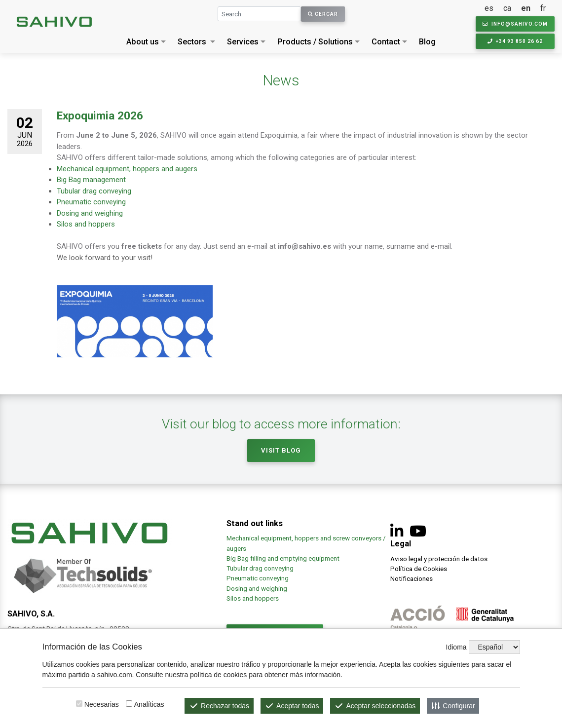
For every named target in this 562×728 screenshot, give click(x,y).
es (489, 8)
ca (507, 8)
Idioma (456, 647)
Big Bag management (91, 180)
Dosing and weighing (90, 213)
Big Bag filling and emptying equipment (283, 558)
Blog (427, 42)
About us (143, 42)
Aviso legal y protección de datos (439, 559)
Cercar (323, 14)
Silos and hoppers (86, 224)
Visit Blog (281, 450)
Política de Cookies (419, 569)
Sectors (192, 42)
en (526, 8)
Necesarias (102, 704)
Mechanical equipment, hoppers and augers (127, 169)
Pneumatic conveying (91, 202)
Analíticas (149, 704)
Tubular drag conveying (94, 191)
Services (243, 42)
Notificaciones (412, 578)
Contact (386, 42)
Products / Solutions (315, 42)
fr (543, 8)
